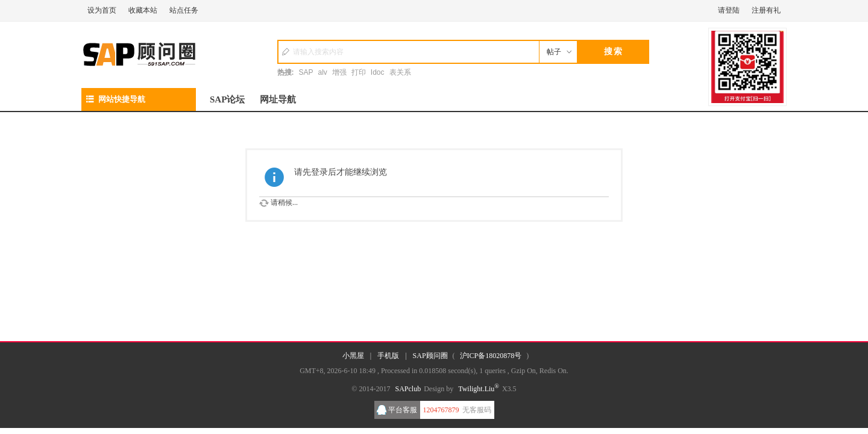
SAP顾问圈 (430, 356)
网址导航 (278, 99)
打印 (359, 72)
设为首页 (102, 10)
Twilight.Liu (479, 389)
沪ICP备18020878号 (491, 356)
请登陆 (729, 10)
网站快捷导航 (116, 99)
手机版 (388, 356)
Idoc (378, 72)
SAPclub (408, 389)
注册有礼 (766, 10)
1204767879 (441, 410)
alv (323, 72)
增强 (339, 72)
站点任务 (184, 10)
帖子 (554, 52)
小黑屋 (353, 356)
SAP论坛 (227, 99)
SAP (306, 72)
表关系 (400, 72)
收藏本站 (143, 10)
